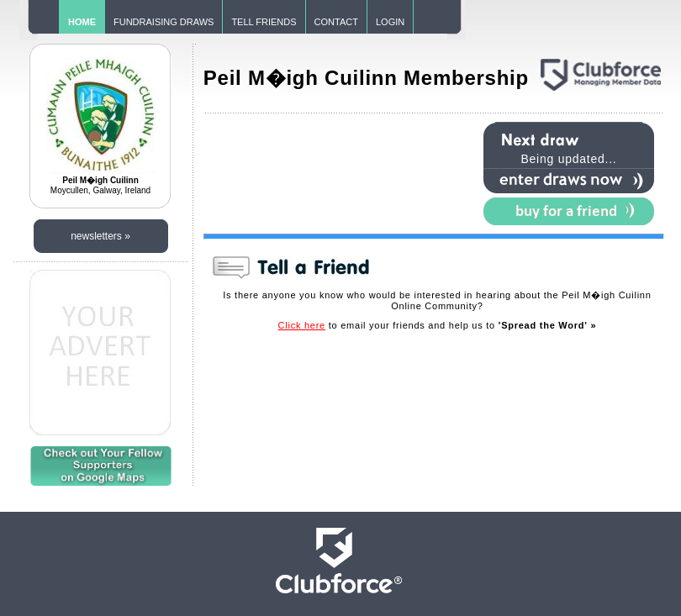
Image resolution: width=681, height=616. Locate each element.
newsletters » (100, 236)
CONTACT (336, 22)
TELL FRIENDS (264, 22)
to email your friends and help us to (438, 325)
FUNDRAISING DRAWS (164, 22)
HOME (82, 22)
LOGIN (390, 22)
